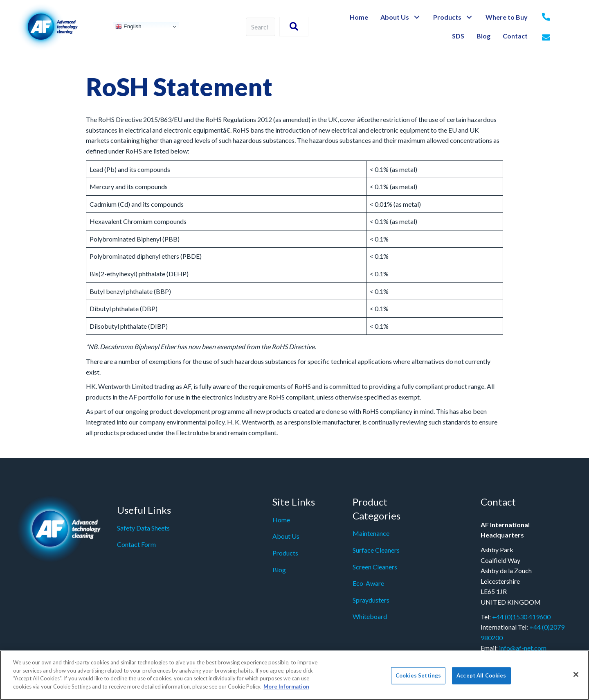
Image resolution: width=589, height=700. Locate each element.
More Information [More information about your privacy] (286, 691)
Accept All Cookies (481, 680)
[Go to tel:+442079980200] (546, 17)
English (128, 27)
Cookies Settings (418, 680)
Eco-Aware (368, 583)
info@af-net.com (523, 648)
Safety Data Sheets (143, 528)
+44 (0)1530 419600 (521, 617)
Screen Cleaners (375, 567)
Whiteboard (370, 616)
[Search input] (261, 27)
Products (285, 553)
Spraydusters (371, 600)
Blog (279, 570)
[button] (417, 17)
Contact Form (136, 544)
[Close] (576, 679)
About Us (286, 536)
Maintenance (371, 533)
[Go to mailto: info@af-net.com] (546, 38)
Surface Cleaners (376, 550)
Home (281, 520)
